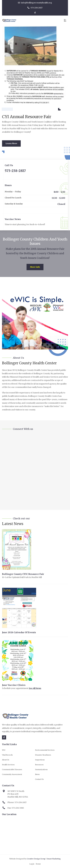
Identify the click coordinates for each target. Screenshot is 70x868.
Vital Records (7, 755)
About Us (6, 760)
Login (32, 864)
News (37, 774)
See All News (35, 688)
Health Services (8, 765)
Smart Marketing (54, 859)
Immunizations (41, 769)
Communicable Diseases (12, 769)
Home (38, 864)
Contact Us (39, 779)
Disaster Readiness (43, 755)
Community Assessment (12, 774)
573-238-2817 (35, 8)
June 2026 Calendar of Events (19, 632)
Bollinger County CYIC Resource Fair (23, 574)
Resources (39, 765)
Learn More (11, 143)
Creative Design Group (36, 859)
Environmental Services (45, 750)
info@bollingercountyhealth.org (35, 3)
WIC (4, 750)
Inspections (40, 760)
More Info (35, 267)
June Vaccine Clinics (14, 685)
